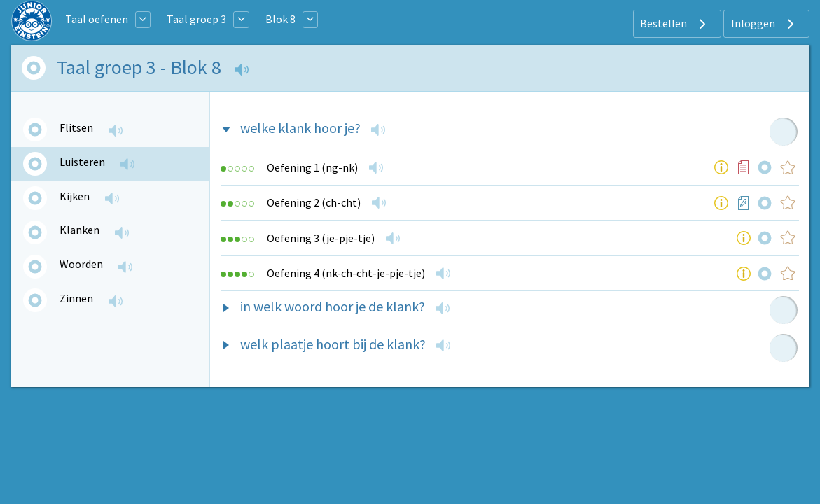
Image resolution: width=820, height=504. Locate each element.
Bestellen (675, 24)
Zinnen (76, 298)
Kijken (75, 196)
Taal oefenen (97, 19)
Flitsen (76, 127)
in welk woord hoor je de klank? (333, 306)
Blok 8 (280, 19)
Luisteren (82, 162)
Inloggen (764, 24)
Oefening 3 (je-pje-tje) (321, 238)
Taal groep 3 (196, 19)
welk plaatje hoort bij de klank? (333, 344)
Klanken (79, 230)
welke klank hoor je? (300, 128)
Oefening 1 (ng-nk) (312, 167)
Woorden (81, 264)
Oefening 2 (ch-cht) (314, 202)
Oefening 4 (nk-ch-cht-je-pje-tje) (346, 273)
